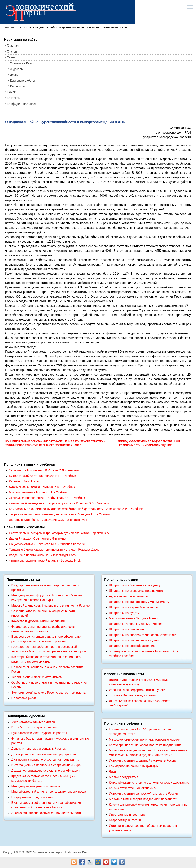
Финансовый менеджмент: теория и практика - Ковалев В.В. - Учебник (59, 503)
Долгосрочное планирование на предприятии (44, 754)
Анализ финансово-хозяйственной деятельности (46, 813)
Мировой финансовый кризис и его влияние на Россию (51, 605)
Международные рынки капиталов (36, 786)
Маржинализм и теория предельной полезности (143, 799)
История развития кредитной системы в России (143, 760)
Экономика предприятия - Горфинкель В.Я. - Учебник (47, 498)
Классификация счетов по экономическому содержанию (149, 782)
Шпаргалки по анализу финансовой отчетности (143, 635)
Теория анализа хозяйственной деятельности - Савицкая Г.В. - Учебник (60, 514)
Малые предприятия (124, 777)
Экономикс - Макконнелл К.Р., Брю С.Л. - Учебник (44, 470)
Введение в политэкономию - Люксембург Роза (42, 555)
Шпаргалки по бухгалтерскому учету (135, 585)
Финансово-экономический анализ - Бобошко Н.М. (45, 561)
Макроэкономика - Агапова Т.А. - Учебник (38, 492)
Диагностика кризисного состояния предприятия (46, 760)
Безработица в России (125, 820)
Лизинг (114, 772)
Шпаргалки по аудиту (124, 613)
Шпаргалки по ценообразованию (132, 646)
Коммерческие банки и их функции (134, 766)
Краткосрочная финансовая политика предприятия (145, 745)
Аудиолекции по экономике (128, 596)
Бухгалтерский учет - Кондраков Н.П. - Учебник (42, 476)
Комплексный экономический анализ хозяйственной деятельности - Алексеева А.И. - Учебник (76, 509)
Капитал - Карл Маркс (24, 481)
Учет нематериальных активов (33, 722)
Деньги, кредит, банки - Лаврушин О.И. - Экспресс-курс (48, 520)
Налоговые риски (24, 698)
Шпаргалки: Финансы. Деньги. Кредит (136, 624)
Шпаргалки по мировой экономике (133, 607)
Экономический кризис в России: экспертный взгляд (49, 693)
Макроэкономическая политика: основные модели (145, 739)
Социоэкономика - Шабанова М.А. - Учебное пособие (47, 544)
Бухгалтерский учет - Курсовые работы (39, 733)
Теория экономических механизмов (37, 677)
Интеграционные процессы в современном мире (46, 765)
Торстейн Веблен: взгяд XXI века (132, 695)
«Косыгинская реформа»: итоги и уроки (137, 690)
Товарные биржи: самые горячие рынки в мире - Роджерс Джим (54, 549)
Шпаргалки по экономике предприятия (136, 591)
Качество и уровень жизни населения (38, 621)
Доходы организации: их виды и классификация (46, 771)
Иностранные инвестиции (127, 815)
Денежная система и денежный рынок (39, 749)
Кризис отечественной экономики (133, 788)
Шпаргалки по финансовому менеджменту (139, 602)
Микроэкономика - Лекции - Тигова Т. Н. (137, 618)
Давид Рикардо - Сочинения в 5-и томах (38, 539)
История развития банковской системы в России (144, 794)
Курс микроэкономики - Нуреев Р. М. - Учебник (42, 487)
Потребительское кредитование (34, 727)
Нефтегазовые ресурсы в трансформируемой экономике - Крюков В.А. (59, 533)
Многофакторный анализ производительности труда (49, 792)
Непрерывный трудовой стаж (32, 797)
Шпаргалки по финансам (127, 629)
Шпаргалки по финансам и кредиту (134, 640)
